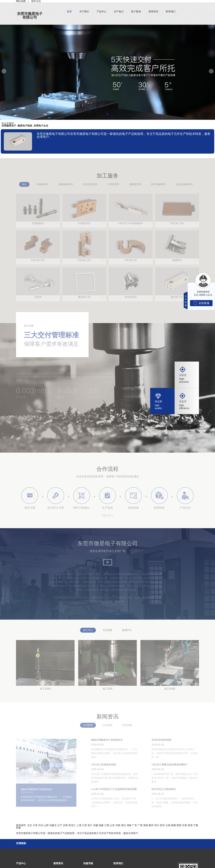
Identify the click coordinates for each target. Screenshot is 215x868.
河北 (41, 825)
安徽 (96, 825)
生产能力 (119, 12)
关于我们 (84, 12)
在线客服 (201, 303)
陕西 (179, 825)
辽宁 (60, 825)
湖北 (123, 825)
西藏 (173, 825)
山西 (46, 825)
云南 (168, 825)
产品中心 (102, 12)
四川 (157, 825)
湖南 (129, 825)
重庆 (151, 825)
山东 (112, 825)
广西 (140, 825)
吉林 (65, 825)
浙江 (90, 825)
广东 (134, 825)
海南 (146, 825)
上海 (79, 825)
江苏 (84, 825)
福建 (101, 825)
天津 (35, 825)
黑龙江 (72, 825)
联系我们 (171, 12)
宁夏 (196, 825)
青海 (190, 825)
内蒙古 (53, 825)
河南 (118, 825)
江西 (107, 825)
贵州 (162, 825)
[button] (107, 114)
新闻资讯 (153, 12)
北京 (30, 825)
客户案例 (136, 12)
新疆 (18, 828)
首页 (69, 12)
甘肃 (185, 825)
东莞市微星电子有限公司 (30, 15)
